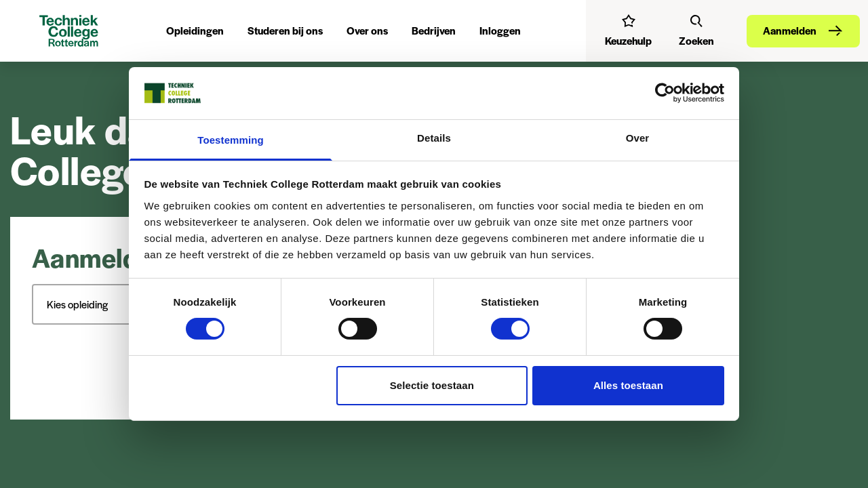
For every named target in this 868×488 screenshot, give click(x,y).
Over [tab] (638, 138)
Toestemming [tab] (231, 140)
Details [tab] (434, 138)
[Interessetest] (628, 30)
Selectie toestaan (432, 385)
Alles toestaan (628, 385)
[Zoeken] (696, 30)
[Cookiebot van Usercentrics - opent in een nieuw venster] (665, 93)
